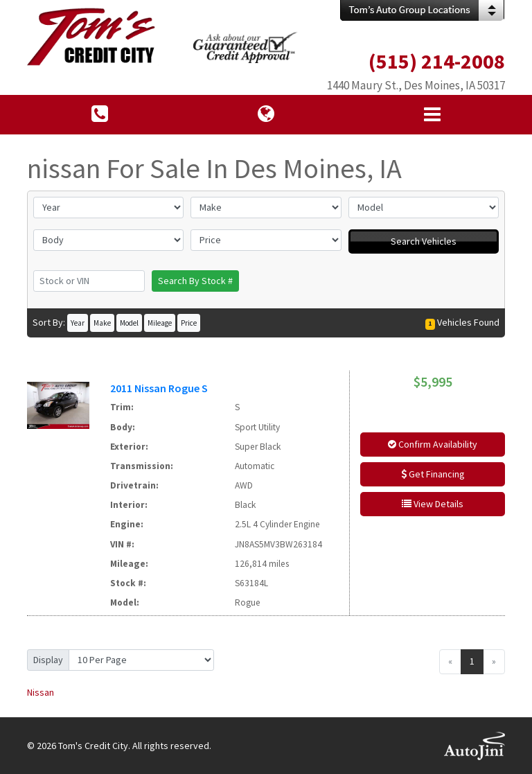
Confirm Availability (433, 444)
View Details (433, 504)
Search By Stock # (195, 281)
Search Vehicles (424, 241)
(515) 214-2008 (437, 61)
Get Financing (433, 474)
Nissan (41, 692)
